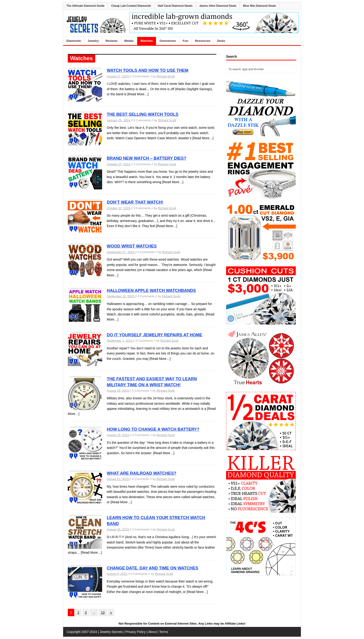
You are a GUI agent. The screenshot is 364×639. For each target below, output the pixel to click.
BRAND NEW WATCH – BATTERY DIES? (146, 158)
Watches (147, 41)
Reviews (112, 41)
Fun (185, 41)
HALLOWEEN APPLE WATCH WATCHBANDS (151, 291)
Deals (221, 41)
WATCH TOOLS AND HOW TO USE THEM (148, 70)
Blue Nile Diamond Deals (259, 6)
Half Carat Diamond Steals (175, 6)
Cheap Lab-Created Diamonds (131, 6)
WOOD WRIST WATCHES (132, 246)
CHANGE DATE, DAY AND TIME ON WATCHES (153, 568)
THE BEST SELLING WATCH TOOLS (143, 114)
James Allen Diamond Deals (218, 6)
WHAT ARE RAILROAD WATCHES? (142, 473)
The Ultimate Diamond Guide (85, 6)
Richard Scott (166, 76)
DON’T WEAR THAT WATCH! (135, 202)
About (152, 632)
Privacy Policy (135, 632)
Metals (129, 41)
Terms (164, 632)
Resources (203, 41)
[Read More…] (138, 94)
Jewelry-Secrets (111, 632)
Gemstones (168, 41)
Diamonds (74, 41)
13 (103, 613)
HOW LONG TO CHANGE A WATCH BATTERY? (153, 429)
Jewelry (93, 41)
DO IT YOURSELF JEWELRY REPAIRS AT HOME (154, 335)
